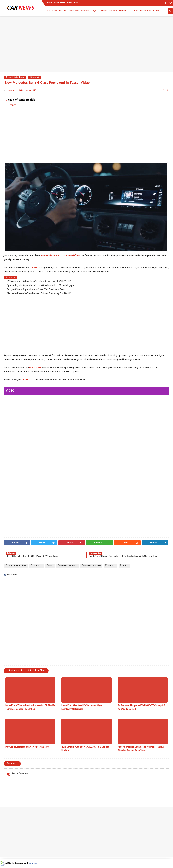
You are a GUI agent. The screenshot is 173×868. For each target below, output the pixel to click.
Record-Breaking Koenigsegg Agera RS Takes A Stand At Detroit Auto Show (141, 749)
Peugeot (85, 11)
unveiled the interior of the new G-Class (60, 256)
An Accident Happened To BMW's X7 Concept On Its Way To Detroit (142, 708)
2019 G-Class (28, 380)
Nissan (104, 11)
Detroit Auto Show (15, 77)
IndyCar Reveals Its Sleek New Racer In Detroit (28, 747)
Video (124, 566)
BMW (55, 11)
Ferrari (122, 11)
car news (33, 864)
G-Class (34, 268)
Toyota (95, 11)
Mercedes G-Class (68, 566)
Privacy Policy (73, 3)
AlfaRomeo (146, 11)
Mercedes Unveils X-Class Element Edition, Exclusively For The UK (39, 294)
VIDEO (13, 106)
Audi (136, 11)
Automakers (60, 3)
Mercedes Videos (91, 566)
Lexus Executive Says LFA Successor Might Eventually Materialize (82, 708)
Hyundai (113, 11)
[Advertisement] (86, 46)
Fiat (130, 11)
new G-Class (35, 368)
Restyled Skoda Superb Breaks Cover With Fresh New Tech (36, 290)
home (49, 3)
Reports (110, 566)
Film (50, 566)
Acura (156, 11)
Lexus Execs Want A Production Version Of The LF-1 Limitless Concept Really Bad (30, 708)
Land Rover (73, 11)
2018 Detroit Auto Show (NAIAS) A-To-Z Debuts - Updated (86, 749)
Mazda (63, 11)
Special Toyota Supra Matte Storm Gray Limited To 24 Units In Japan (41, 286)
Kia (49, 11)
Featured (35, 77)
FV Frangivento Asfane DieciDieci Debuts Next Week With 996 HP (39, 282)
